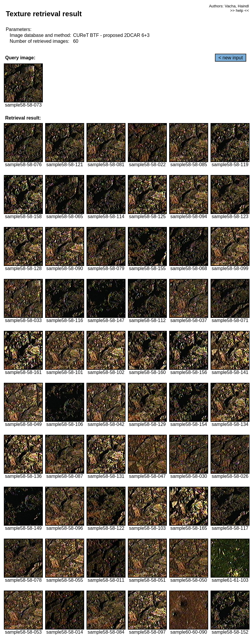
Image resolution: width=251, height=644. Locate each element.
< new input (231, 58)
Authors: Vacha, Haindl (229, 6)
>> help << (239, 10)
